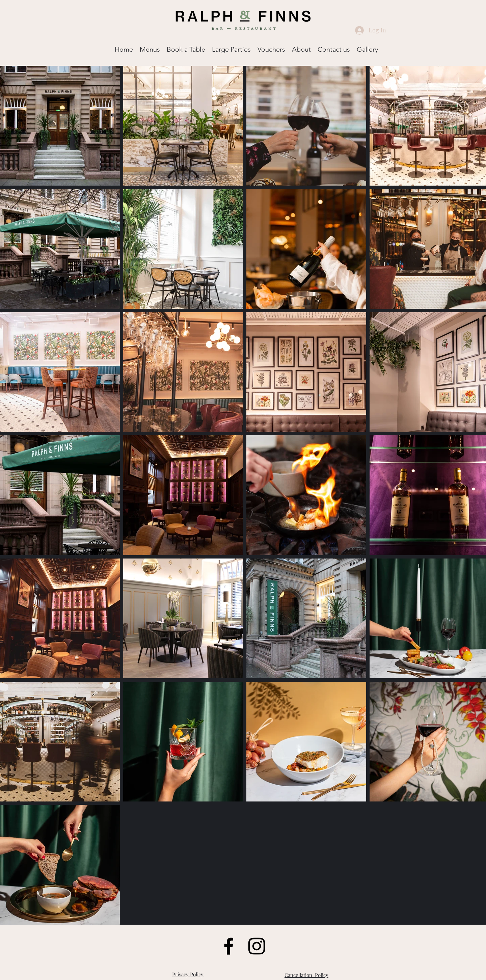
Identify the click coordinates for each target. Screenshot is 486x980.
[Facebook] (229, 946)
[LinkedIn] (257, 946)
